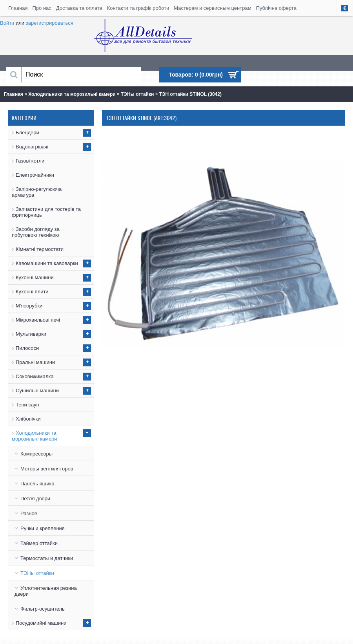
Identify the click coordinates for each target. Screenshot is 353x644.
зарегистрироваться (50, 23)
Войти (7, 23)
